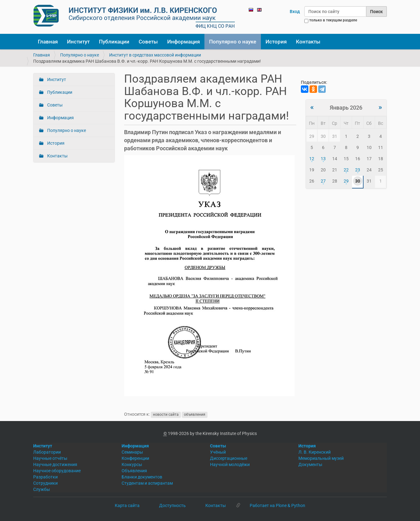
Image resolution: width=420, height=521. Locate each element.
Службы (42, 489)
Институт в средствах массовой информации (155, 55)
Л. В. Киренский (315, 452)
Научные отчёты (50, 458)
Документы (310, 464)
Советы (148, 42)
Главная (48, 42)
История (276, 42)
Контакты (308, 42)
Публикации (114, 42)
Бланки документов (142, 477)
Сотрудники (45, 483)
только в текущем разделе (333, 20)
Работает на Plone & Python (277, 505)
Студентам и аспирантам (147, 483)
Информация (183, 42)
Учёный (218, 452)
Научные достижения (55, 464)
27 (323, 181)
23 (358, 170)
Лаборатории (47, 452)
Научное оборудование (57, 471)
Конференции (135, 458)
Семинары (132, 452)
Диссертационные (229, 458)
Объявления (134, 471)
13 (323, 159)
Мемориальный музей (321, 458)
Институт (78, 42)
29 (346, 181)
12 (312, 159)
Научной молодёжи (230, 464)
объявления (195, 415)
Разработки (45, 477)
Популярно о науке (233, 42)
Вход (295, 11)
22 (346, 170)
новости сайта (166, 415)
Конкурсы (132, 464)
